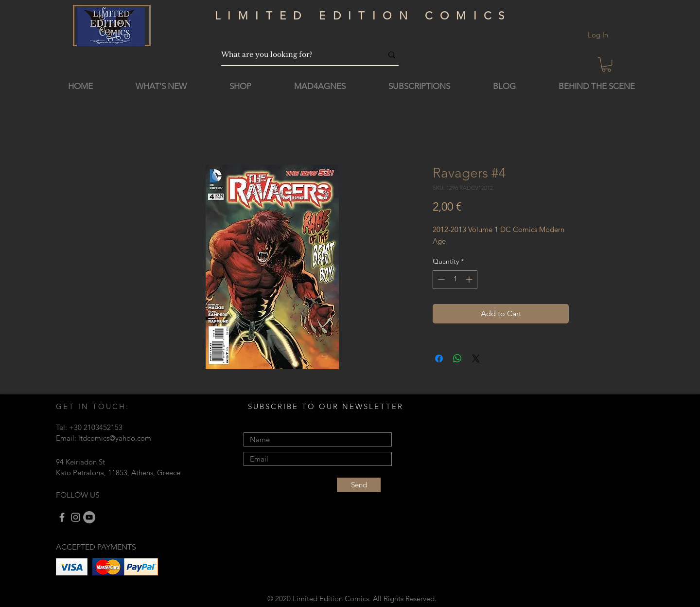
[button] (606, 64)
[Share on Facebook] (439, 358)
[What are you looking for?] (295, 55)
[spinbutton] (455, 279)
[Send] (359, 485)
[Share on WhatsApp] (457, 358)
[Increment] (470, 279)
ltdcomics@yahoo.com (115, 438)
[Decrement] (440, 279)
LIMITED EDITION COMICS (363, 16)
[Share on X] (476, 358)
